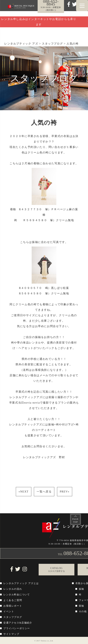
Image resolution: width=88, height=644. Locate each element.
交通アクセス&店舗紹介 (18, 623)
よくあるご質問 (13, 600)
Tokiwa (44, 641)
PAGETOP (75, 521)
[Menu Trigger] (82, 6)
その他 (83, 611)
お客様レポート (13, 606)
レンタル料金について (17, 595)
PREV (65, 492)
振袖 (81, 589)
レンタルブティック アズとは (21, 583)
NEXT (24, 492)
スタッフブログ (13, 617)
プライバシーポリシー (17, 628)
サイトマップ (11, 634)
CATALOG (57, 570)
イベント (9, 611)
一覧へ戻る (44, 492)
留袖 (81, 606)
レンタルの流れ (13, 589)
